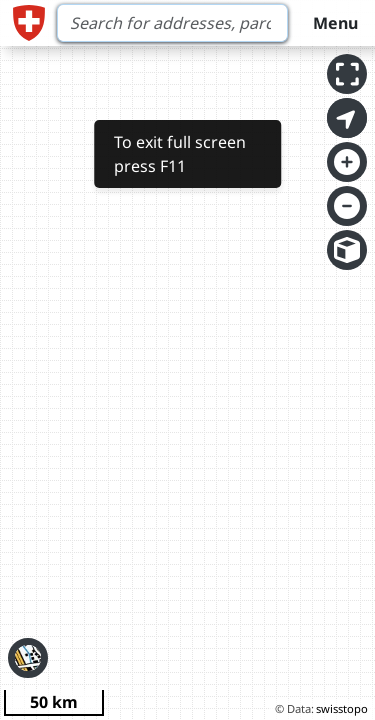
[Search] (172, 23)
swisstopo (342, 708)
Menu (335, 23)
